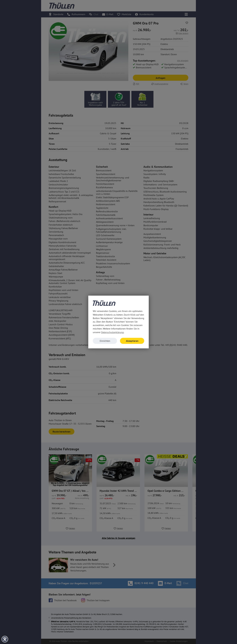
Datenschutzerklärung (112, 332)
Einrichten (105, 341)
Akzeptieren (132, 341)
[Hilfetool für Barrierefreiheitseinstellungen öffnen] (5, 639)
